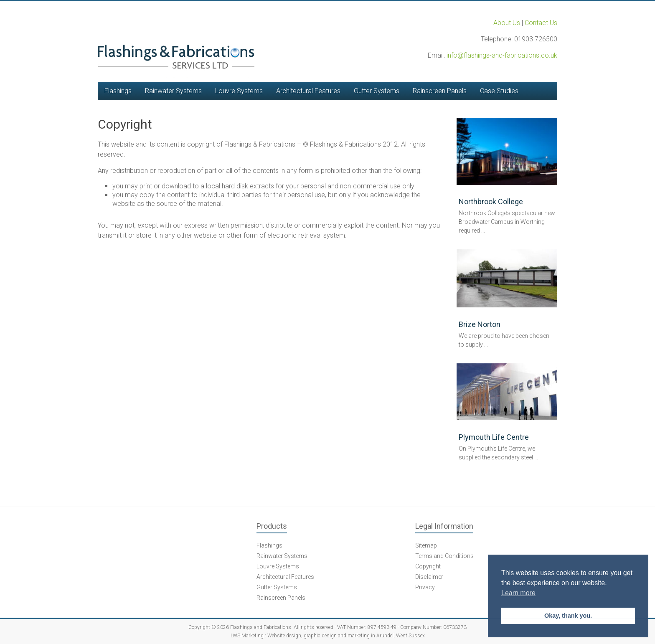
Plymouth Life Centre (494, 437)
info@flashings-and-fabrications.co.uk (502, 55)
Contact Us (541, 23)
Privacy (425, 587)
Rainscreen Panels (440, 91)
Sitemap (426, 545)
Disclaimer (429, 577)
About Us (507, 23)
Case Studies (499, 91)
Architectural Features (308, 91)
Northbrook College (491, 202)
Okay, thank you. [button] (568, 616)
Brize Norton (480, 324)
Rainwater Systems (173, 91)
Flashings (118, 91)
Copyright (428, 566)
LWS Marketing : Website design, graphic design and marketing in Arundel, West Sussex (328, 636)
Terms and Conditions (444, 556)
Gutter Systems (377, 91)
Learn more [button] (518, 593)
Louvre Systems (239, 91)
